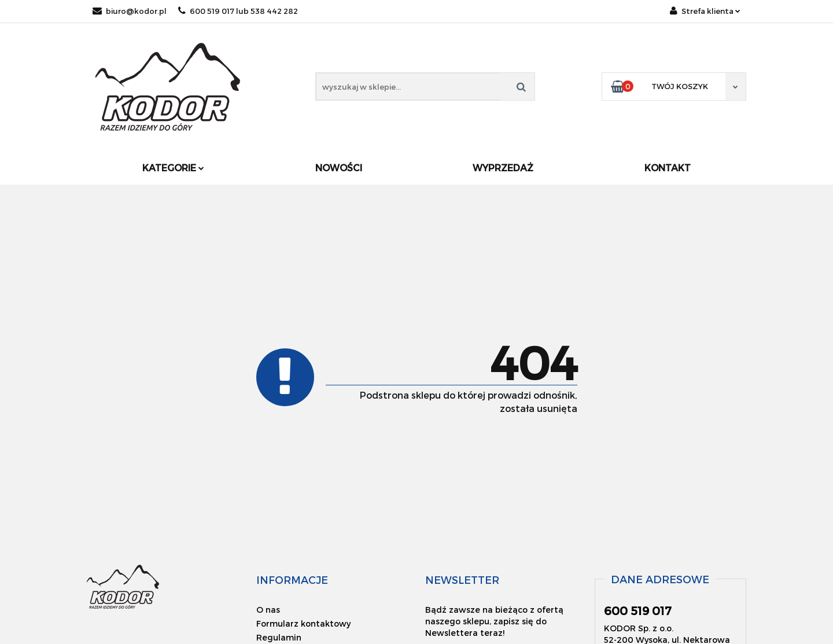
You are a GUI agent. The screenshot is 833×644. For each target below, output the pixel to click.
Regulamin (279, 637)
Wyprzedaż (503, 168)
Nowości (339, 168)
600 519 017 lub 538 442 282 (238, 11)
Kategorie (173, 168)
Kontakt (668, 168)
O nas (268, 610)
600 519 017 (638, 610)
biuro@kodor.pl (130, 11)
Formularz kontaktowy (303, 623)
